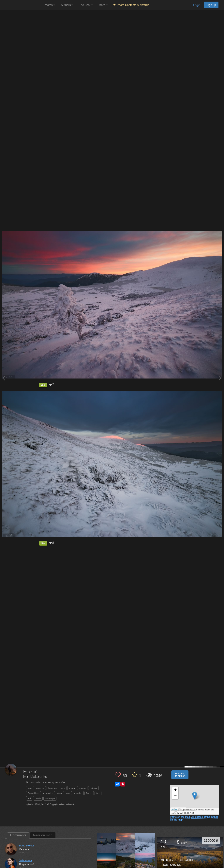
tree (98, 793)
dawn (60, 793)
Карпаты (52, 788)
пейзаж (93, 788)
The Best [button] (86, 5)
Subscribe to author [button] (180, 775)
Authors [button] (67, 5)
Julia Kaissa (25, 860)
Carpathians (33, 793)
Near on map (43, 835)
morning (78, 793)
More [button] (103, 5)
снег (63, 788)
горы (30, 788)
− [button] (175, 796)
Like (43, 385)
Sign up (211, 5)
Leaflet (174, 810)
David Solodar (27, 846)
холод (72, 788)
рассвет (40, 788)
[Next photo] (220, 378)
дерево (82, 788)
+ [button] (175, 790)
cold (68, 793)
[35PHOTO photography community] (21, 5)
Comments (18, 835)
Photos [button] (49, 5)
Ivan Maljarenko (35, 777)
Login (197, 5)
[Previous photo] (4, 378)
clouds (38, 798)
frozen (89, 793)
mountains (48, 793)
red (29, 798)
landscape (50, 798)
